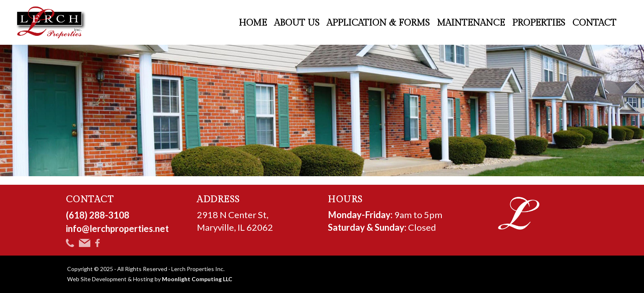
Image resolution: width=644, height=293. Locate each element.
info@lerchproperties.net (117, 228)
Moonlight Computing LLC (197, 279)
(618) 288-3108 (98, 215)
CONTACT (90, 199)
